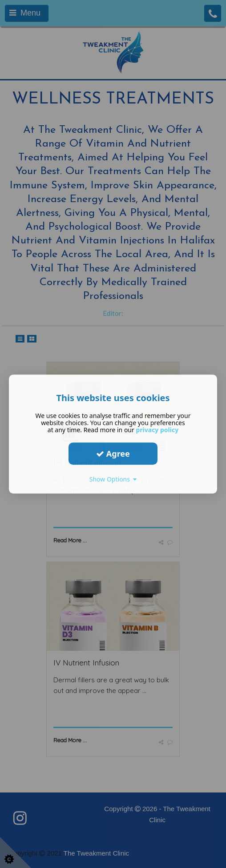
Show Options (113, 479)
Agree (113, 454)
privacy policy (157, 430)
